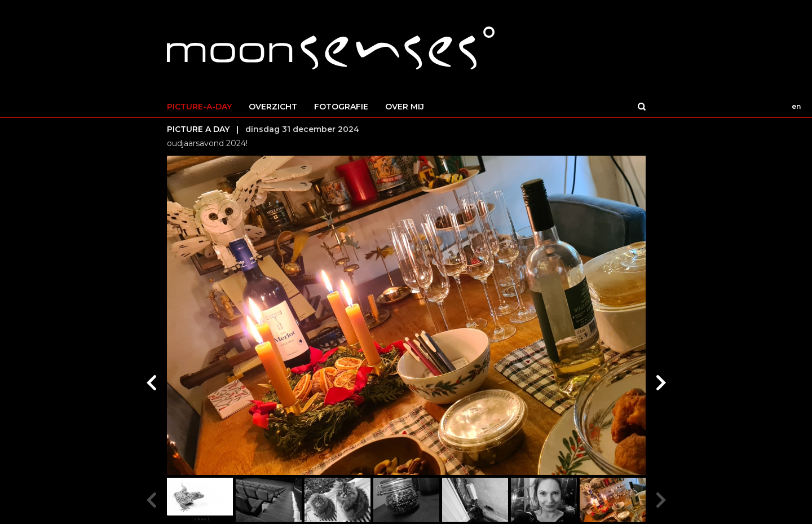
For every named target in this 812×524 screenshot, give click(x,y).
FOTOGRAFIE (341, 107)
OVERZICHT (273, 107)
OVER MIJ (405, 107)
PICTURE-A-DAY (199, 107)
